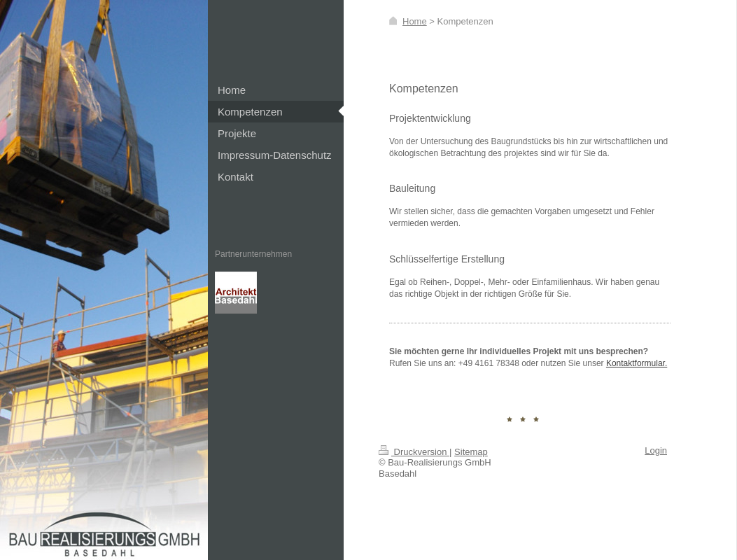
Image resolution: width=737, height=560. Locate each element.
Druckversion (414, 452)
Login (656, 450)
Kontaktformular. (637, 363)
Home (415, 21)
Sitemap (471, 452)
